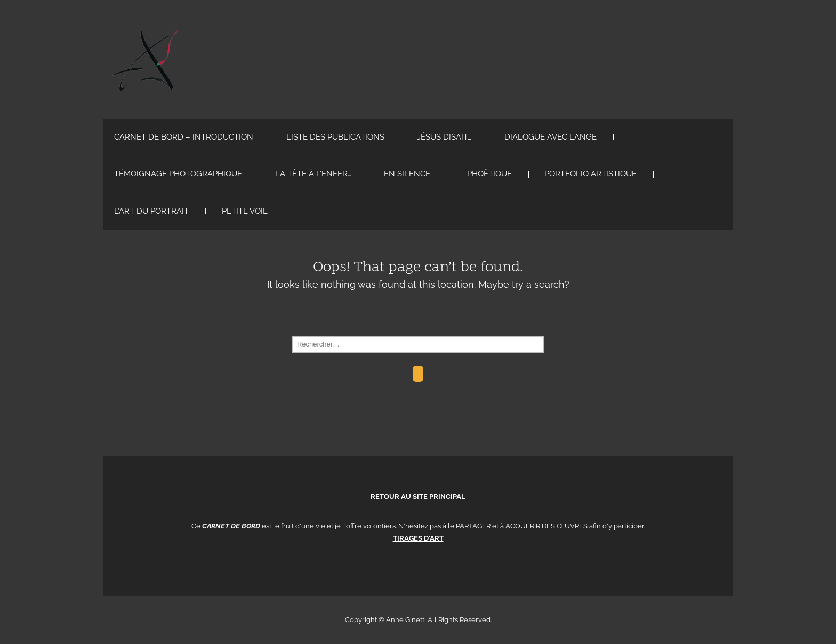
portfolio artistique (590, 174)
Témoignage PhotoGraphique (178, 174)
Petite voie (245, 211)
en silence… (409, 174)
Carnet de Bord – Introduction (184, 137)
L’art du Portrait (151, 211)
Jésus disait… (444, 137)
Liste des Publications (335, 137)
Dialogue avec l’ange (550, 137)
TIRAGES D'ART (418, 538)
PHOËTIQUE (489, 174)
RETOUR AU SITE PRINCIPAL (418, 497)
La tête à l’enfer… (313, 174)
